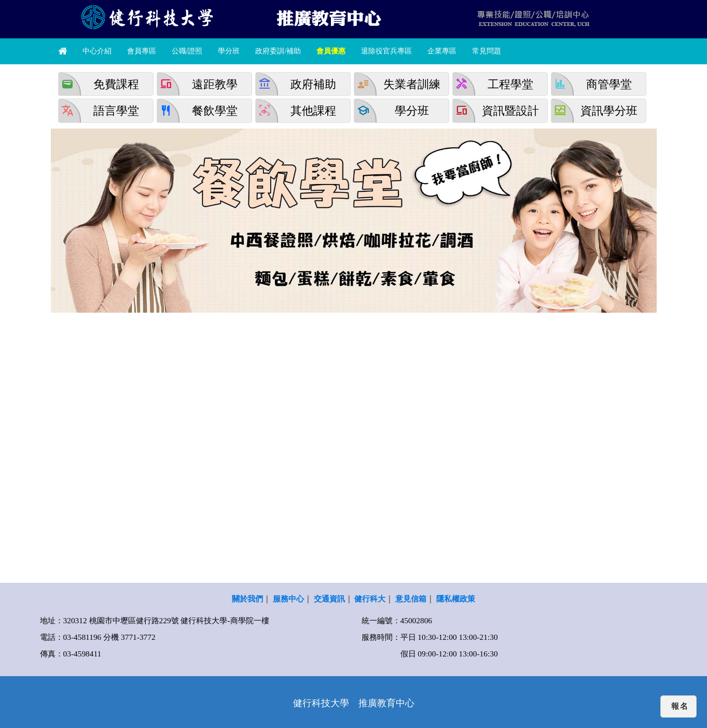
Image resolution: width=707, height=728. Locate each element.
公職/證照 (187, 51)
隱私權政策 (456, 599)
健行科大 (370, 599)
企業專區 (442, 51)
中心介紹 (97, 51)
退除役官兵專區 (386, 51)
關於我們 (247, 599)
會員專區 (142, 51)
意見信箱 (411, 599)
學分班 (229, 51)
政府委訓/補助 (278, 51)
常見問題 (487, 51)
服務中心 (288, 599)
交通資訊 (329, 599)
